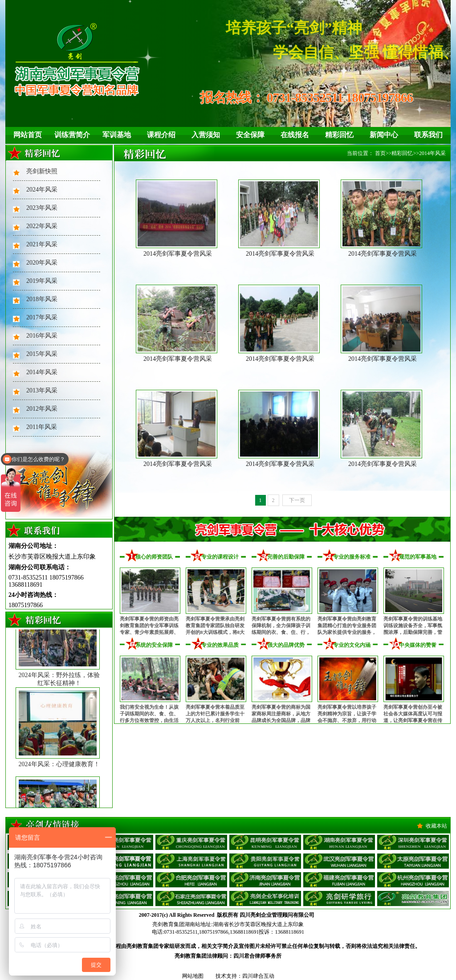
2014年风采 (42, 372)
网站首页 (28, 135)
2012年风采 (42, 409)
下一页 (297, 500)
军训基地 (117, 135)
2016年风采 (42, 336)
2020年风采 (42, 263)
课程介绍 (161, 135)
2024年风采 (42, 190)
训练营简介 (72, 135)
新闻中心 (384, 135)
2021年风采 (42, 244)
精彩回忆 (339, 135)
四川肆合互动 (258, 976)
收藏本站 (436, 826)
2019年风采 (42, 281)
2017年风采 (42, 317)
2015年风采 (42, 354)
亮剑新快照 (42, 171)
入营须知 (206, 135)
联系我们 (428, 135)
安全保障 (250, 135)
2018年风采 (42, 299)
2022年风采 (42, 226)
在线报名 (295, 135)
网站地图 (193, 976)
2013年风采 (42, 390)
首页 (380, 153)
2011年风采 (42, 427)
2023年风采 (42, 208)
